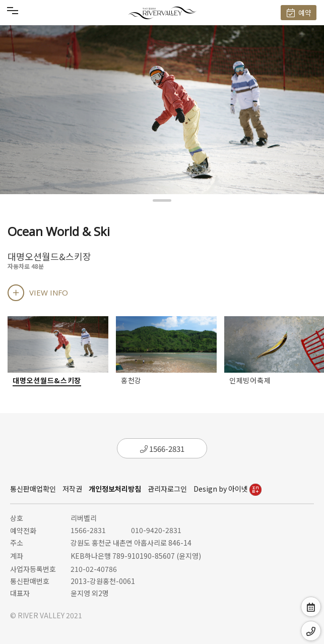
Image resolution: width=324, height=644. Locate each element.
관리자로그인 (167, 489)
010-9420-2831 (156, 530)
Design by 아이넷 (228, 489)
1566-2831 (162, 449)
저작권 (72, 489)
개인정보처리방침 (115, 489)
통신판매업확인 (33, 489)
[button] (162, 200)
